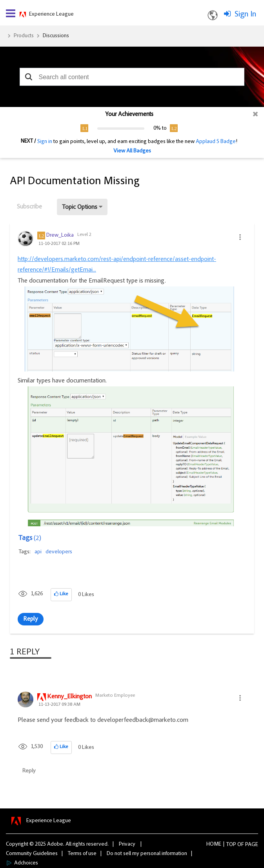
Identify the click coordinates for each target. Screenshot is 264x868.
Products (24, 36)
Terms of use (82, 854)
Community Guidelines (32, 854)
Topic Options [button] (80, 207)
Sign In (245, 14)
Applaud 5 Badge (216, 142)
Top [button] (231, 845)
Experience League (51, 14)
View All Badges (132, 151)
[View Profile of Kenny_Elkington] (69, 697)
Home (214, 844)
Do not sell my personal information (147, 854)
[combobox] (132, 77)
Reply (31, 619)
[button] (28, 77)
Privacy (127, 844)
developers (59, 552)
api (38, 552)
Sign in (45, 142)
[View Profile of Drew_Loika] (60, 236)
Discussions (56, 36)
